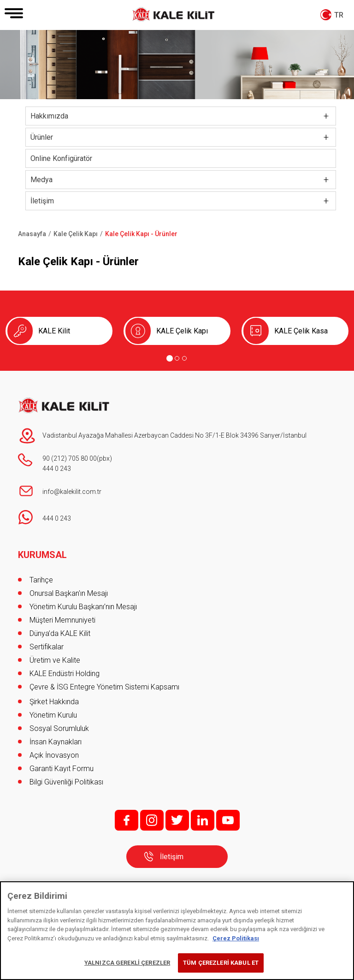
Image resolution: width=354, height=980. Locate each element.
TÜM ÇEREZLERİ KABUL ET (221, 963)
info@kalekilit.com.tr (72, 492)
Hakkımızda (49, 116)
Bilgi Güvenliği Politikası (66, 782)
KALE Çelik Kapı (182, 331)
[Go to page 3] (184, 358)
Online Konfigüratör (61, 158)
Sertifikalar (47, 647)
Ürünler (42, 137)
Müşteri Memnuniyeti (62, 620)
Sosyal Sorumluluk (59, 728)
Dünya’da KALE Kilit (60, 633)
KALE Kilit (54, 331)
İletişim (42, 201)
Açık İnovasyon (54, 755)
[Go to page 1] (170, 358)
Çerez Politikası (236, 938)
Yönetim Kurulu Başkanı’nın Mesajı (83, 607)
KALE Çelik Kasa (301, 331)
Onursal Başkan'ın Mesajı (69, 593)
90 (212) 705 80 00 (70, 458)
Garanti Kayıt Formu (62, 769)
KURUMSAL (42, 555)
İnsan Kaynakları (56, 742)
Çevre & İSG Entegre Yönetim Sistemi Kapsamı (104, 687)
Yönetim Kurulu (53, 715)
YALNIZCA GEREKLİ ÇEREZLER (127, 963)
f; (127, 820)
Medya (41, 180)
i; (152, 820)
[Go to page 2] (177, 358)
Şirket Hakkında (54, 702)
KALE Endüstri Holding (65, 674)
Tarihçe (41, 580)
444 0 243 (57, 469)
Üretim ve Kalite (55, 660)
